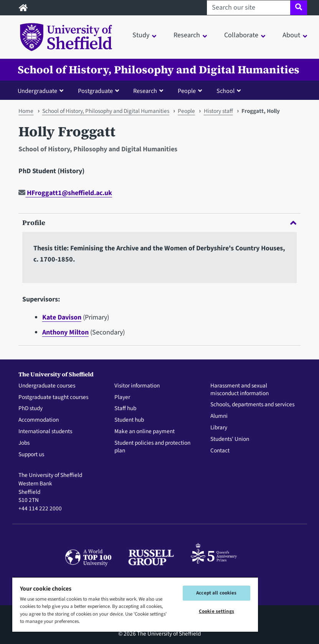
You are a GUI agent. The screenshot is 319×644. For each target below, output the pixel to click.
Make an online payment (145, 432)
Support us (31, 455)
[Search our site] (249, 8)
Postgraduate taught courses (53, 397)
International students (45, 432)
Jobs (24, 443)
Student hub (129, 420)
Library (219, 428)
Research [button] (187, 35)
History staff (218, 111)
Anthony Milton (65, 332)
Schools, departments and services (252, 405)
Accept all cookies (216, 593)
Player (122, 397)
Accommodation (39, 420)
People (186, 111)
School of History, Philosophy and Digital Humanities (159, 70)
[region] (135, 604)
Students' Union (230, 439)
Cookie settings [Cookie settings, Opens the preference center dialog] (217, 611)
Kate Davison (62, 317)
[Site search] (298, 8)
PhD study (31, 409)
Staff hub (125, 409)
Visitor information (137, 386)
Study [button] (141, 35)
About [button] (291, 35)
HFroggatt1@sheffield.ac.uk (65, 193)
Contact (220, 451)
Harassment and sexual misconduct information (240, 390)
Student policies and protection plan (152, 447)
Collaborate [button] (241, 35)
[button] (42, 91)
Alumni (219, 416)
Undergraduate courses (47, 386)
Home (26, 111)
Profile (159, 223)
